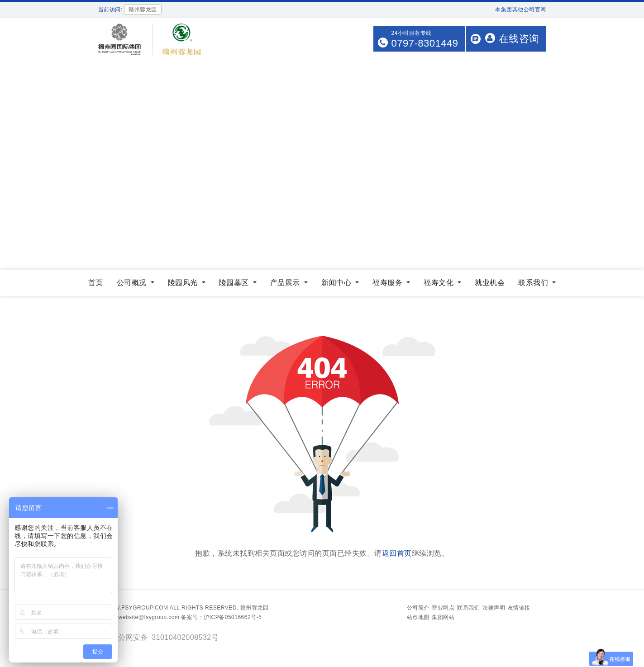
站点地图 (418, 617)
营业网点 (443, 608)
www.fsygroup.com (136, 608)
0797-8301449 (425, 43)
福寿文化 (440, 283)
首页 (96, 283)
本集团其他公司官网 (521, 10)
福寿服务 (389, 283)
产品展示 (286, 283)
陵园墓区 (235, 283)
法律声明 (494, 608)
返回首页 (397, 553)
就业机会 (490, 283)
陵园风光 (184, 283)
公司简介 (418, 608)
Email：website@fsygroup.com (139, 617)
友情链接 (519, 608)
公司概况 (133, 283)
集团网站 (443, 617)
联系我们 (534, 283)
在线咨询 (512, 39)
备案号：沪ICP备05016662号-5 (221, 617)
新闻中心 (337, 283)
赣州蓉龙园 (255, 608)
